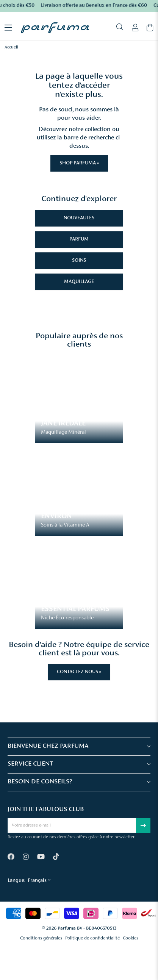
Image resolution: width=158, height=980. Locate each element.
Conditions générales (41, 938)
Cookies (131, 938)
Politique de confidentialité (92, 938)
